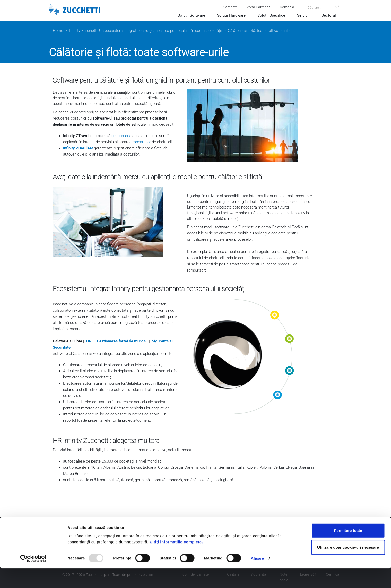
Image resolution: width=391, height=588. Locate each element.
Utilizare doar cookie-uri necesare (348, 567)
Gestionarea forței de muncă (122, 341)
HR (89, 341)
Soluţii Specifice (271, 15)
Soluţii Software (191, 15)
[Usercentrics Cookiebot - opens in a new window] (33, 578)
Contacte (229, 7)
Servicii (303, 15)
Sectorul (329, 15)
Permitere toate (348, 550)
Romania (286, 7)
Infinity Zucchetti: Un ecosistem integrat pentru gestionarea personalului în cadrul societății (145, 31)
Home (58, 31)
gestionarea (121, 136)
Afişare (257, 578)
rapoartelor (142, 142)
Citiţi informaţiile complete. (176, 561)
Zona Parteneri (258, 7)
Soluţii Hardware (231, 15)
